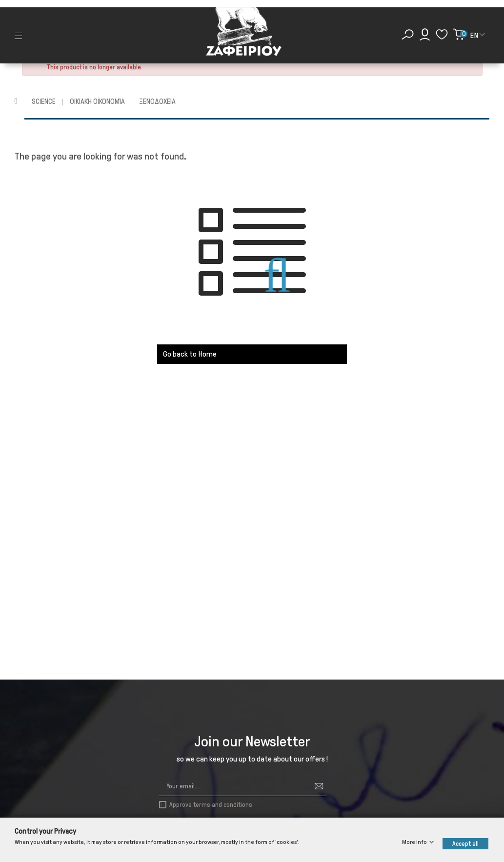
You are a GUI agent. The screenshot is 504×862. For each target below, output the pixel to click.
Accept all (465, 844)
